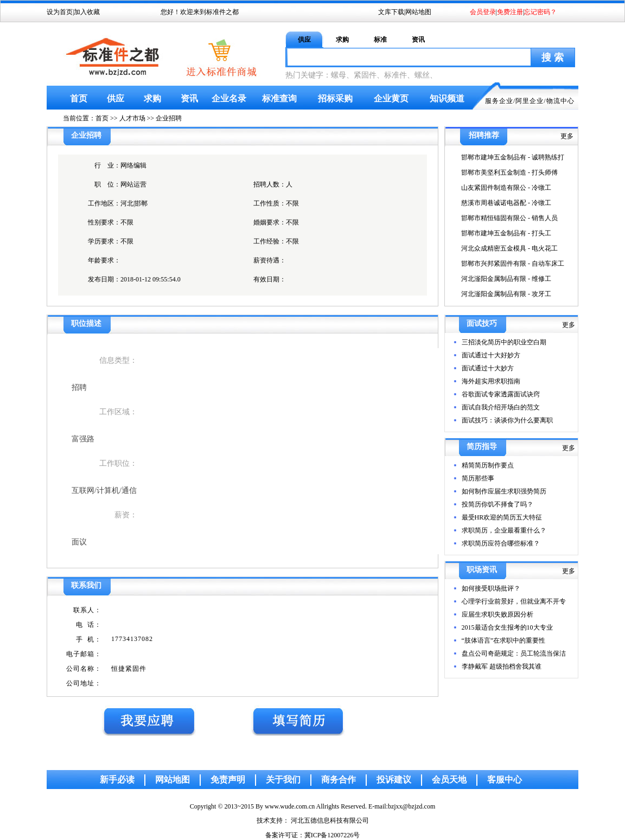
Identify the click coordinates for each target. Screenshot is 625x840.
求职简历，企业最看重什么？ (504, 530)
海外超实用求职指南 (491, 381)
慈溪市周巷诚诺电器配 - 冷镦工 (506, 203)
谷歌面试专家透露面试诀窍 (501, 394)
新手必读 (117, 780)
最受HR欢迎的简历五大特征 (502, 517)
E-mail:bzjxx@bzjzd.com (402, 806)
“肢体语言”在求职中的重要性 (504, 640)
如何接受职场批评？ (491, 588)
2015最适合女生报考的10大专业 (507, 627)
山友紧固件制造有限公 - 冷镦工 (506, 188)
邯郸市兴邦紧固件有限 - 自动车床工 (513, 264)
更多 (567, 136)
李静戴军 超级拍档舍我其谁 (502, 666)
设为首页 (60, 12)
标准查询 (279, 98)
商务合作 (339, 780)
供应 (304, 40)
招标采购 (335, 98)
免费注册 (510, 12)
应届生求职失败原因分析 (498, 614)
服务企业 (499, 101)
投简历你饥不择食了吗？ (498, 504)
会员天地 (449, 780)
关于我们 (283, 780)
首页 (79, 98)
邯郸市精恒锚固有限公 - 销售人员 (509, 218)
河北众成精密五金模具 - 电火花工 (509, 248)
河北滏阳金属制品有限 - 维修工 (506, 279)
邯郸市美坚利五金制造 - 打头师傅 (509, 172)
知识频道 (447, 98)
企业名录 (229, 98)
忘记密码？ (540, 12)
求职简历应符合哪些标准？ (501, 543)
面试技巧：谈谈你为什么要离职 (507, 420)
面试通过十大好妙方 (491, 355)
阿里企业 (530, 101)
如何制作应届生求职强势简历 (504, 491)
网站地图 (418, 12)
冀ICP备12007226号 (332, 835)
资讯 (418, 40)
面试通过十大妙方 (488, 368)
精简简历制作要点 (488, 465)
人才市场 (132, 118)
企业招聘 (169, 118)
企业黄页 (391, 98)
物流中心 (560, 101)
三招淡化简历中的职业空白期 (504, 342)
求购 (342, 40)
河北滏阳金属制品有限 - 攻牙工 (506, 294)
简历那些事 (478, 478)
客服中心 (505, 780)
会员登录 (483, 12)
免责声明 (228, 780)
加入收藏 (87, 12)
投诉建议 (394, 780)
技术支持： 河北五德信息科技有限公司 (313, 820)
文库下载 (391, 12)
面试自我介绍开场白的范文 (501, 407)
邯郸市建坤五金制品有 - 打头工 (506, 233)
